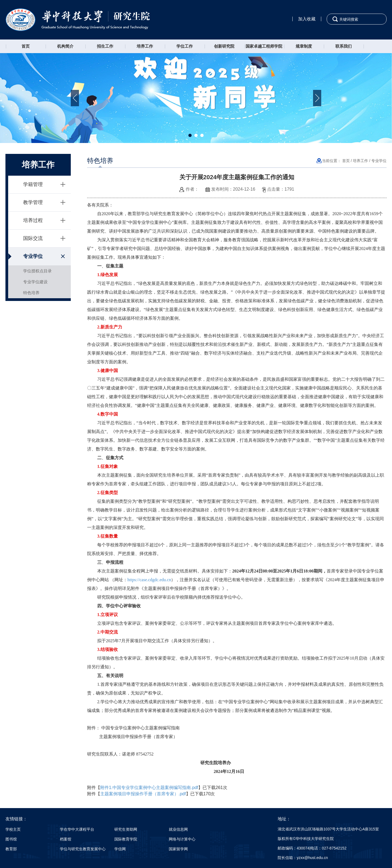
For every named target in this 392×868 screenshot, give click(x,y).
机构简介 (65, 46)
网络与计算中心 (182, 839)
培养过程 (33, 220)
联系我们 (344, 46)
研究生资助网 (126, 829)
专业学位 (33, 256)
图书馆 (11, 839)
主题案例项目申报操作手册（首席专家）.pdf (143, 794)
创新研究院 (224, 46)
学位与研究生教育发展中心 (83, 849)
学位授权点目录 (37, 271)
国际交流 (33, 238)
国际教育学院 (126, 839)
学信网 (120, 849)
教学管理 (33, 202)
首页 (26, 46)
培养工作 (145, 46)
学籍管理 (33, 184)
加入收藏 (307, 19)
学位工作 (185, 46)
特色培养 (31, 293)
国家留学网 (178, 849)
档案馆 (66, 839)
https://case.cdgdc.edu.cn (149, 580)
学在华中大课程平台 (77, 829)
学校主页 (13, 829)
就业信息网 (178, 829)
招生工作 (105, 46)
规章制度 (304, 46)
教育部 (11, 849)
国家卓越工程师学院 (264, 46)
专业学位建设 (35, 282)
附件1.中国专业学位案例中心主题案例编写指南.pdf (149, 788)
